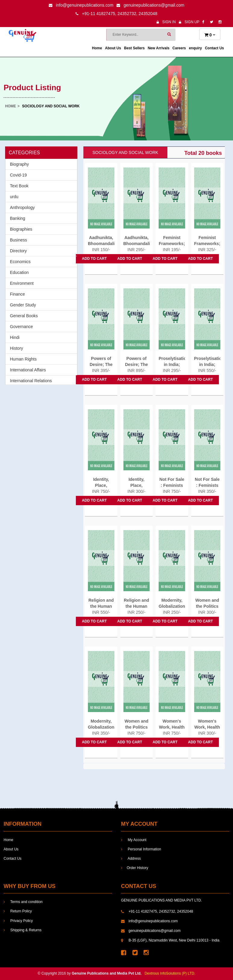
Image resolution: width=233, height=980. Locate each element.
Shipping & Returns (23, 930)
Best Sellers (134, 48)
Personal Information (141, 849)
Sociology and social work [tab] (125, 152)
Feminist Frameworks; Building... (172, 244)
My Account (134, 840)
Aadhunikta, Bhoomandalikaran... (101, 241)
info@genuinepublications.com (81, 5)
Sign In (166, 22)
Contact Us (214, 48)
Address (131, 859)
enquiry (195, 48)
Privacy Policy (18, 921)
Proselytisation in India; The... (172, 364)
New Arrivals (159, 48)
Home (97, 48)
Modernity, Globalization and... (172, 606)
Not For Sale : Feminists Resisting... (172, 485)
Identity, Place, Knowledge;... (101, 485)
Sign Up (189, 22)
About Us (113, 48)
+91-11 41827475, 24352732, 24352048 (116, 14)
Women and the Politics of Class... (207, 606)
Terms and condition (23, 902)
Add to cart (94, 259)
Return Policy (18, 911)
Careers (179, 48)
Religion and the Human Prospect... (101, 606)
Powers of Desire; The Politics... (101, 364)
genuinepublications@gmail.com (151, 5)
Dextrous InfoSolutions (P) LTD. (170, 973)
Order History (135, 868)
